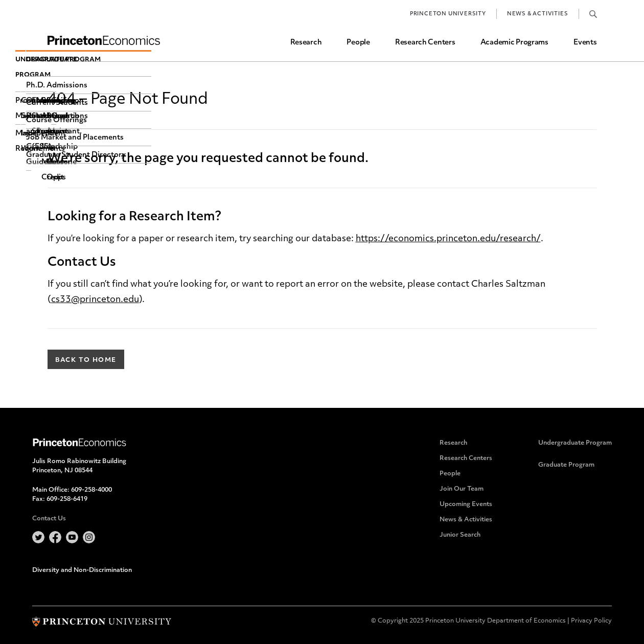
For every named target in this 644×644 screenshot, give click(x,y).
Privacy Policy (591, 621)
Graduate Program (566, 465)
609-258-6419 (67, 499)
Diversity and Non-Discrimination (82, 570)
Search (593, 14)
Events (585, 43)
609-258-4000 (91, 490)
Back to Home (86, 360)
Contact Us (49, 519)
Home (104, 41)
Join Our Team (462, 489)
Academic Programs (514, 43)
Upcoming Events (466, 504)
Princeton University (448, 14)
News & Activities (538, 14)
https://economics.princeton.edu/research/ (448, 239)
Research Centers (425, 43)
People (358, 43)
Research (306, 43)
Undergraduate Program (575, 443)
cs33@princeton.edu (95, 300)
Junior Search (460, 535)
